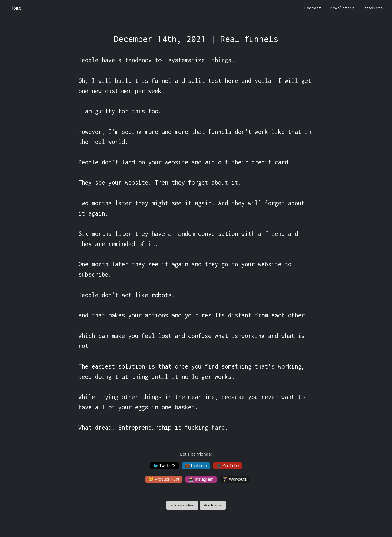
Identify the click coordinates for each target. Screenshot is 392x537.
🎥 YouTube (228, 466)
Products (373, 8)
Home (16, 8)
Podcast (313, 8)
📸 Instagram (201, 479)
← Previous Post (182, 505)
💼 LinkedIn (196, 466)
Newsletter (342, 8)
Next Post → (213, 505)
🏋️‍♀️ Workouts (235, 479)
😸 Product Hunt (164, 479)
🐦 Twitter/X (164, 466)
